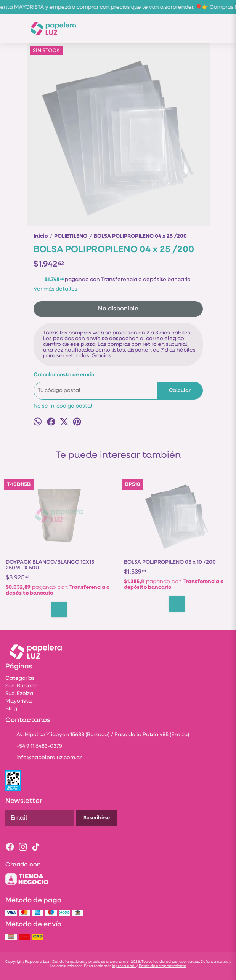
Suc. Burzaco (22, 686)
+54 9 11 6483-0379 (34, 747)
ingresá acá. (124, 966)
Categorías (20, 679)
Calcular (180, 391)
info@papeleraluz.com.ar (43, 758)
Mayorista (18, 701)
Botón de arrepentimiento (162, 966)
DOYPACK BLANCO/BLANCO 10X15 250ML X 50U (50, 565)
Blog (11, 709)
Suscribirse (97, 818)
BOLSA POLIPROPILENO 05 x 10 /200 (170, 562)
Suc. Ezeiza (19, 694)
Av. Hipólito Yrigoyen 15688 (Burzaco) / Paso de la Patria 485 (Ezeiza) (97, 735)
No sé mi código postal (63, 406)
